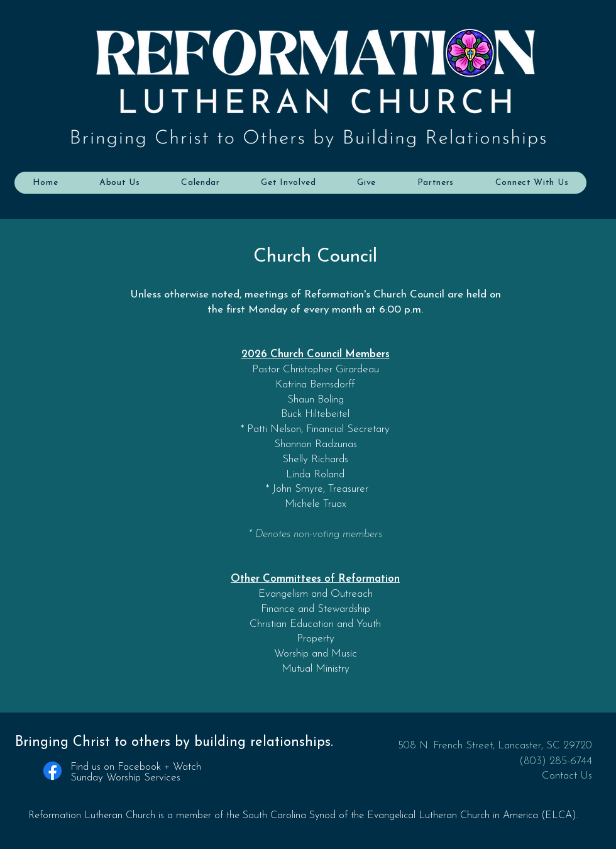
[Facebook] (52, 771)
